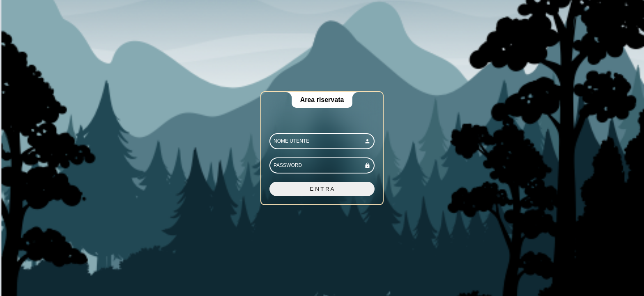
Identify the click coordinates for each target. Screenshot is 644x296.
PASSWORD (288, 165)
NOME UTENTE (291, 141)
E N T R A (322, 189)
